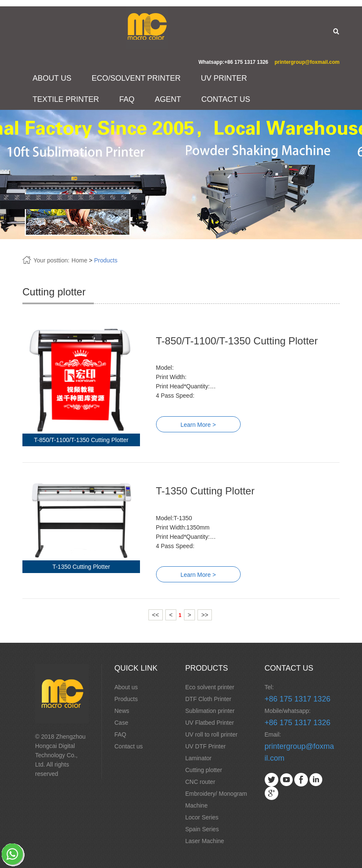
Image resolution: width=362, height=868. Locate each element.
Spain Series (202, 829)
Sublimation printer (210, 711)
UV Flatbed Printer (210, 723)
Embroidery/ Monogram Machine (216, 800)
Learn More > (198, 425)
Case (122, 723)
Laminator (198, 758)
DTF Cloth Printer (208, 699)
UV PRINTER (224, 78)
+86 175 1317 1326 (298, 699)
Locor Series (202, 817)
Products (106, 260)
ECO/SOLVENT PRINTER (136, 78)
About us (126, 687)
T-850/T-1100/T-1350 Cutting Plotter (237, 341)
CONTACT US (226, 99)
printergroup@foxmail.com (307, 62)
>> (205, 615)
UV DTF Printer (206, 746)
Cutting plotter (204, 770)
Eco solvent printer (210, 687)
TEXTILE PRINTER (66, 99)
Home (79, 260)
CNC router (200, 782)
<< (156, 615)
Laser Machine (205, 841)
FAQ (127, 99)
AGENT (168, 99)
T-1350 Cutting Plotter (205, 491)
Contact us (129, 746)
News (122, 711)
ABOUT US (52, 78)
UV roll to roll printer (211, 734)
